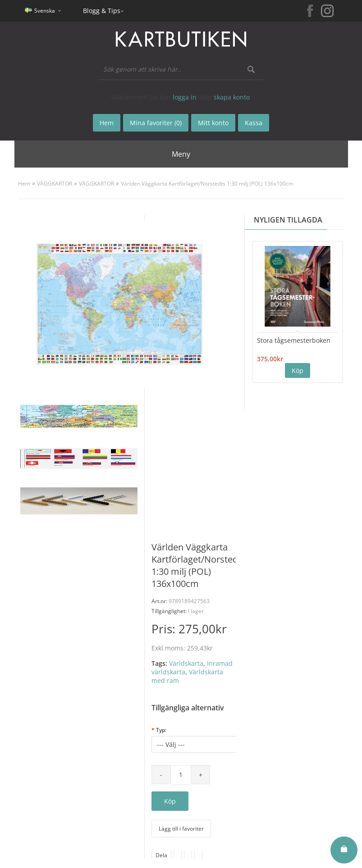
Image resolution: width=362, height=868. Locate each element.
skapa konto (232, 97)
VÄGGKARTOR (55, 184)
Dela (161, 855)
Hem (24, 184)
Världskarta (186, 663)
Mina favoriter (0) (156, 123)
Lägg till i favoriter (181, 829)
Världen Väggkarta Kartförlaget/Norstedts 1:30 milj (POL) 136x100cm (207, 184)
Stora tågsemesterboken (294, 340)
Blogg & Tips (102, 11)
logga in (185, 97)
